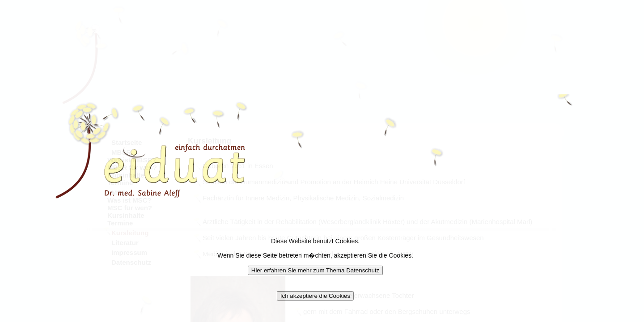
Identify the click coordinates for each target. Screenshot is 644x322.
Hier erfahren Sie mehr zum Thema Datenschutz (315, 270)
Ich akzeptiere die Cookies (315, 296)
